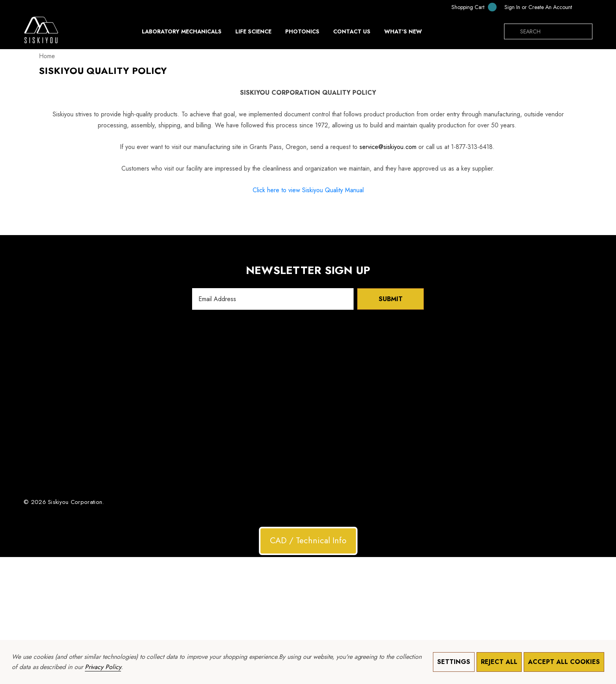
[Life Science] (253, 33)
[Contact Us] (352, 31)
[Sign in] (512, 7)
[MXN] (584, 7)
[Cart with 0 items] (469, 7)
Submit (391, 299)
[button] (308, 541)
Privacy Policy (103, 667)
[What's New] (403, 33)
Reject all (499, 662)
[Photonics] (302, 33)
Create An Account (550, 7)
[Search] (512, 31)
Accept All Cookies (564, 662)
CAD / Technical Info (308, 541)
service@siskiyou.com (388, 147)
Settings (454, 662)
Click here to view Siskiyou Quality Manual (308, 190)
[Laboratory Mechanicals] (182, 33)
